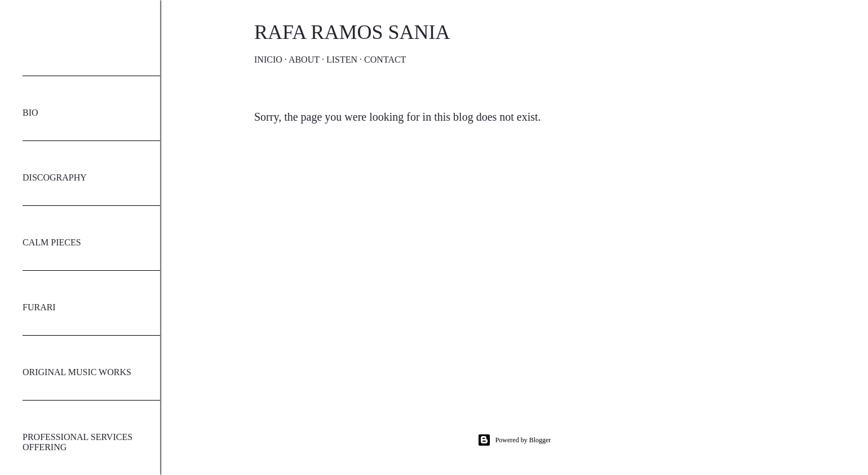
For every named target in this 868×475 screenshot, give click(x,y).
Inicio (268, 60)
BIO (30, 113)
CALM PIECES (52, 242)
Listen (342, 60)
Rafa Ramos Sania (352, 32)
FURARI (39, 307)
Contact (385, 60)
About (304, 60)
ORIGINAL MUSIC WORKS (77, 372)
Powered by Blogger (514, 440)
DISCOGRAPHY (55, 177)
